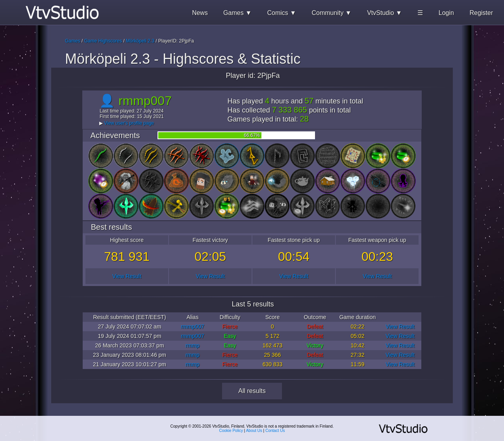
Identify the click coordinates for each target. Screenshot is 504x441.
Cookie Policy (231, 431)
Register (481, 13)
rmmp (193, 345)
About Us (254, 431)
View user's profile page (129, 123)
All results (252, 391)
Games (73, 41)
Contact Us (275, 431)
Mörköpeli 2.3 (140, 41)
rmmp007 (192, 327)
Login (446, 13)
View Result (127, 276)
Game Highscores (103, 41)
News (200, 13)
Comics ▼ (282, 13)
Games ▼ (237, 13)
